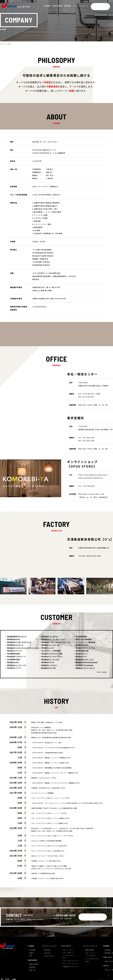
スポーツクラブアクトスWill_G (65, 949)
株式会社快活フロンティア (17, 636)
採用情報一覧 (103, 951)
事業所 (31, 951)
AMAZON (46, 951)
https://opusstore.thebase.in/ (91, 478)
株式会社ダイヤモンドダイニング (19, 642)
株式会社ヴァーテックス (50, 659)
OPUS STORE (47, 953)
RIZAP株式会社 (81, 636)
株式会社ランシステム (50, 636)
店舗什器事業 (33, 959)
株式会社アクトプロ (48, 668)
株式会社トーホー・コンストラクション (56, 642)
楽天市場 (46, 948)
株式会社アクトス (48, 662)
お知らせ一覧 (103, 963)
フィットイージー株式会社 (85, 642)
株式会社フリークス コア (51, 645)
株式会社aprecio (14, 639)
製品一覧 (32, 964)
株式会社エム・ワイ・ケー (17, 665)
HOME (2, 44)
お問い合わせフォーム (105, 957)
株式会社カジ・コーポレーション (54, 639)
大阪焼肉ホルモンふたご (67, 963)
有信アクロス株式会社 (84, 639)
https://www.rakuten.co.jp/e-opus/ (93, 475)
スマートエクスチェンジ (67, 961)
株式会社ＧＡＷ (13, 662)
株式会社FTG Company (85, 665)
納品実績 (32, 962)
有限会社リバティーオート (85, 668)
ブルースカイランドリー (67, 958)
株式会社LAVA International (87, 662)
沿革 (31, 953)
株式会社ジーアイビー (49, 665)
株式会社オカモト (82, 645)
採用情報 (101, 948)
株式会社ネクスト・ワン (85, 659)
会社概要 (32, 948)
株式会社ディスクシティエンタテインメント (23, 648)
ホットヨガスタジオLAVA (66, 954)
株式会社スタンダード (15, 645)
